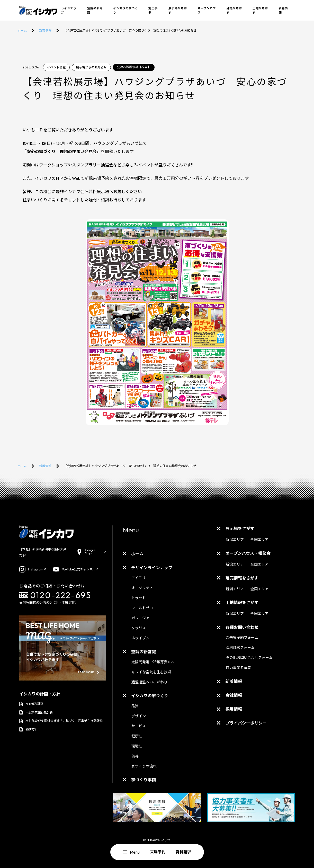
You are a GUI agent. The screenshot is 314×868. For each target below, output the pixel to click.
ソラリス (139, 628)
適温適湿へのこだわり (149, 682)
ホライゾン (140, 638)
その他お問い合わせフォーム (249, 658)
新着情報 (283, 10)
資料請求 (183, 852)
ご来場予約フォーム (242, 638)
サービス (139, 726)
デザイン (139, 716)
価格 (135, 756)
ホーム (22, 30)
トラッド (139, 598)
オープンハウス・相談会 (248, 553)
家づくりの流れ (144, 766)
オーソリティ (142, 588)
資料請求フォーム (240, 648)
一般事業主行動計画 (36, 712)
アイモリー (140, 578)
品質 (135, 706)
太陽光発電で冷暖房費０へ (153, 662)
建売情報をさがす (242, 578)
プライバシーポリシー (246, 723)
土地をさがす (260, 10)
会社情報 (234, 695)
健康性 (137, 736)
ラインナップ (69, 10)
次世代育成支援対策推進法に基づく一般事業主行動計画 (61, 721)
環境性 (137, 746)
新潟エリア (235, 540)
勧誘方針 (29, 729)
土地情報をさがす (242, 603)
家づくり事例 (143, 780)
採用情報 (234, 709)
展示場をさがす (178, 10)
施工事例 (153, 10)
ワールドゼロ (142, 608)
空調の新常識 (95, 10)
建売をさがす (234, 10)
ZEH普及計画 (31, 704)
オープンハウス (207, 10)
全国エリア (259, 540)
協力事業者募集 (238, 668)
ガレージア (140, 618)
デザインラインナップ (152, 568)
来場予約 (158, 852)
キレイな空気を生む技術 (151, 672)
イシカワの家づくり (125, 10)
